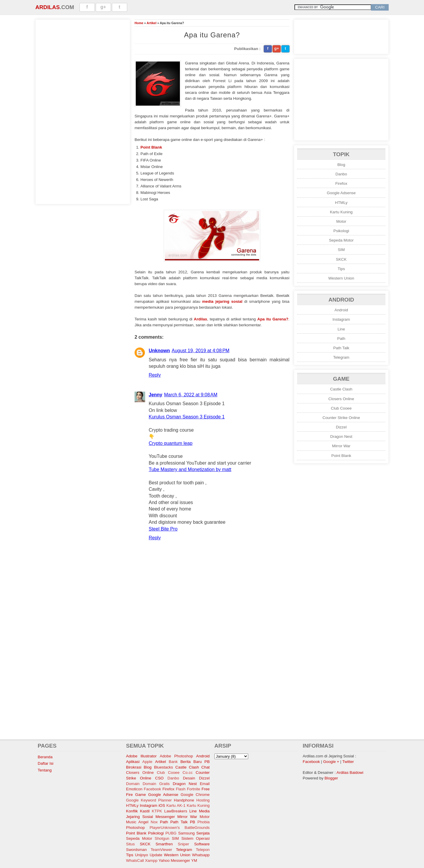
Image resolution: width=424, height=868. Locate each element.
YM (194, 860)
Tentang (45, 770)
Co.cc (188, 773)
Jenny (155, 395)
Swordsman (136, 850)
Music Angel (137, 822)
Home (139, 23)
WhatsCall (135, 860)
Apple (147, 762)
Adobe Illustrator (141, 756)
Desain (189, 778)
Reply (155, 375)
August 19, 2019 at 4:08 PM (201, 351)
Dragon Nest (341, 437)
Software (202, 844)
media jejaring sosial (222, 301)
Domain (133, 784)
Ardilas (48, 7)
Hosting (203, 800)
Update (156, 855)
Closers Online (341, 399)
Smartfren (164, 844)
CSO (159, 778)
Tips (341, 269)
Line (341, 329)
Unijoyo (141, 855)
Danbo (341, 174)
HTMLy (341, 203)
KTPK (157, 811)
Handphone (184, 800)
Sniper (184, 844)
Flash (181, 789)
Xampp (151, 860)
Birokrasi (134, 767)
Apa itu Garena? (273, 319)
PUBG (171, 833)
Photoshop (135, 828)
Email (205, 784)
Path (341, 339)
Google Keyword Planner (149, 800)
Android (341, 310)
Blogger (331, 778)
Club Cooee (341, 408)
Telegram (341, 357)
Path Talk (341, 348)
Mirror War (341, 446)
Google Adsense (341, 193)
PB (193, 822)
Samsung (186, 833)
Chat (206, 767)
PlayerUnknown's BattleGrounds (180, 828)
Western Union (341, 278)
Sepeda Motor (341, 240)
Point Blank (151, 147)
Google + (331, 762)
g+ (103, 7)
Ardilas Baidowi (350, 773)
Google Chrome (195, 795)
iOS (162, 805)
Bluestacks (163, 767)
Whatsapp (201, 855)
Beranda (45, 757)
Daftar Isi (45, 763)
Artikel (151, 23)
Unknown (159, 351)
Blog (341, 165)
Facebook (152, 789)
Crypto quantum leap (171, 443)
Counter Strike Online (341, 418)
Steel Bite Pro (163, 529)
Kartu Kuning (341, 212)
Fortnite (194, 789)
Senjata (203, 833)
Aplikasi (133, 762)
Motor (341, 221)
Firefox (341, 183)
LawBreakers (176, 811)
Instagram (341, 319)
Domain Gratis (156, 784)
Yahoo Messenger (174, 860)
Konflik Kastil (138, 811)
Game (140, 795)
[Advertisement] (83, 111)
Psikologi (341, 231)
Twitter (348, 762)
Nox (154, 822)
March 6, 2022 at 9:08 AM (191, 395)
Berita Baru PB (195, 762)
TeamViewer (161, 850)
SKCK (341, 259)
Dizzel (341, 427)
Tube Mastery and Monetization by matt (190, 469)
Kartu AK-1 (176, 805)
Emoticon (134, 789)
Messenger (165, 817)
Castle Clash (341, 389)
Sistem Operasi (196, 838)
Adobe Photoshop (177, 756)
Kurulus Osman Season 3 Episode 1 (187, 417)
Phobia (204, 822)
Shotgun (162, 838)
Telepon (203, 850)
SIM (341, 250)
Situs (130, 844)
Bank (173, 762)
